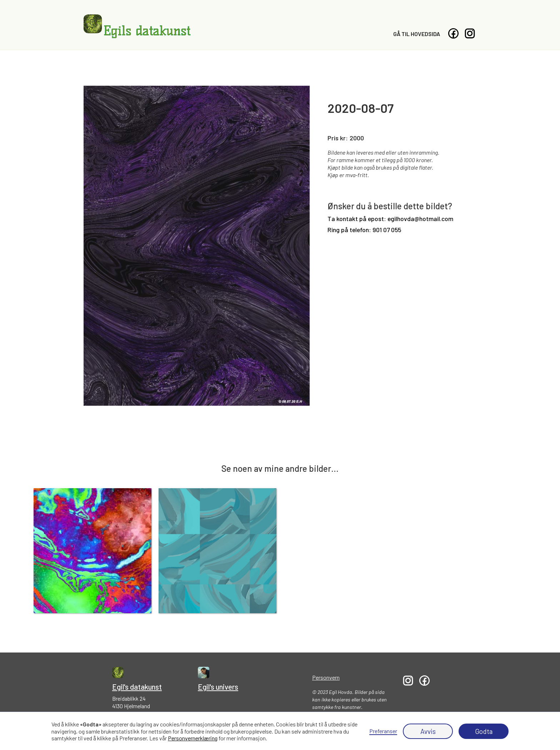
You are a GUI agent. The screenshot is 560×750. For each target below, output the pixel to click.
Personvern (326, 677)
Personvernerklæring (193, 738)
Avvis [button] (428, 731)
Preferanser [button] (383, 731)
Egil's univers (218, 687)
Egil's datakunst (137, 687)
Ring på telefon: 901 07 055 (364, 230)
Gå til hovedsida (417, 34)
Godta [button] (484, 731)
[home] (137, 26)
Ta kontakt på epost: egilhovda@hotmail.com (390, 219)
